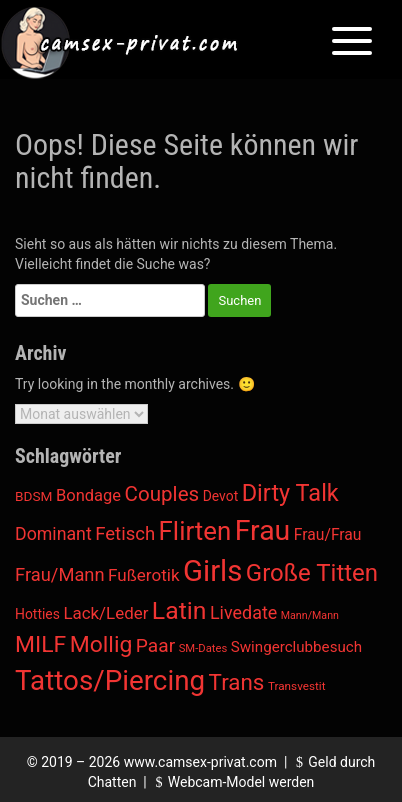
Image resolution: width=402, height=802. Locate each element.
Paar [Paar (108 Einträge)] (155, 645)
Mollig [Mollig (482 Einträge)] (101, 644)
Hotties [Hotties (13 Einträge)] (37, 614)
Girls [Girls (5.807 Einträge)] (212, 571)
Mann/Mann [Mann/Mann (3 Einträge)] (310, 615)
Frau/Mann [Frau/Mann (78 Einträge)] (60, 574)
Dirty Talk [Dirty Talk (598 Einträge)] (290, 493)
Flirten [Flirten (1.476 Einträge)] (195, 531)
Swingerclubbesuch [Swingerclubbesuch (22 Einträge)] (296, 647)
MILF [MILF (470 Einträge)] (40, 644)
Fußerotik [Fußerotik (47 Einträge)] (143, 575)
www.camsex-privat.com (200, 762)
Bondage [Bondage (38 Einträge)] (88, 495)
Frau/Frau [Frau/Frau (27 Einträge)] (328, 534)
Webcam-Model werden (232, 782)
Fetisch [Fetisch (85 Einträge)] (125, 534)
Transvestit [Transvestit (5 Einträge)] (297, 686)
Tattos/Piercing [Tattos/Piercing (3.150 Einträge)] (110, 680)
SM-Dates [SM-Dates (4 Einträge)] (203, 648)
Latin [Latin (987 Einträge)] (179, 610)
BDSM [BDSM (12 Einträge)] (34, 496)
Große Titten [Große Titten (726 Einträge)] (312, 573)
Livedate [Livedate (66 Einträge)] (243, 612)
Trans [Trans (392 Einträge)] (237, 682)
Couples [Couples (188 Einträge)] (162, 494)
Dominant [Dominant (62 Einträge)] (53, 534)
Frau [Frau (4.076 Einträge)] (263, 530)
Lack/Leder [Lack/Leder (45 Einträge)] (105, 613)
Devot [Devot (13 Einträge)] (221, 496)
